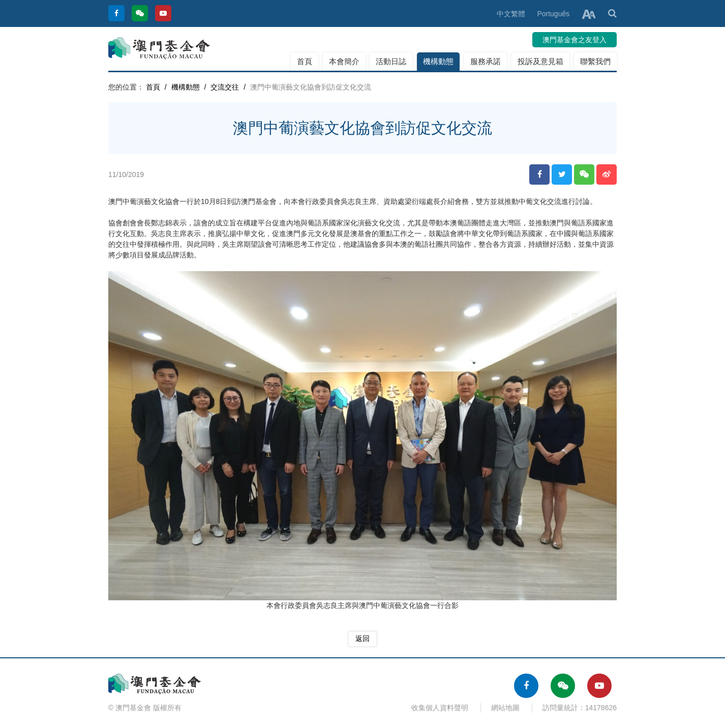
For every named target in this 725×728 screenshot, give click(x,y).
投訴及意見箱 (540, 61)
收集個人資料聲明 (440, 708)
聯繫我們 (595, 61)
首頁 (305, 61)
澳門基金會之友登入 (575, 40)
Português (553, 14)
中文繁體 (511, 14)
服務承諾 (486, 61)
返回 (363, 638)
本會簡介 (344, 61)
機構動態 (438, 61)
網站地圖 (505, 708)
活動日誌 (391, 61)
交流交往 (225, 87)
